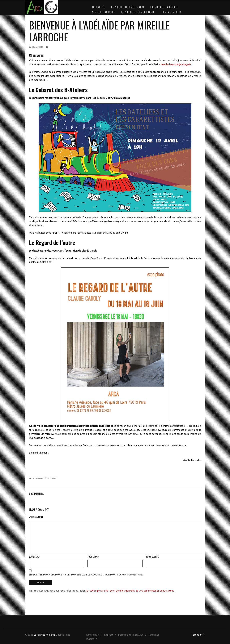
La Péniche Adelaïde (44, 634)
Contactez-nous (172, 12)
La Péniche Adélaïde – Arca (128, 7)
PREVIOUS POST (36, 478)
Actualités (99, 7)
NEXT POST (52, 478)
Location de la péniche (165, 7)
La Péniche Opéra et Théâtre (139, 12)
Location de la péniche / (133, 634)
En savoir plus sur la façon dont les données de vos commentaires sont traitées (130, 590)
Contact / (111, 634)
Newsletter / (95, 634)
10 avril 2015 (37, 47)
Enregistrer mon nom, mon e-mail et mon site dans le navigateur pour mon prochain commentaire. (86, 575)
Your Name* (34, 557)
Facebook (197, 634)
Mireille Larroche (104, 12)
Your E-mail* (93, 557)
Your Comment (36, 517)
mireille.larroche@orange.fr (176, 64)
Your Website (152, 557)
